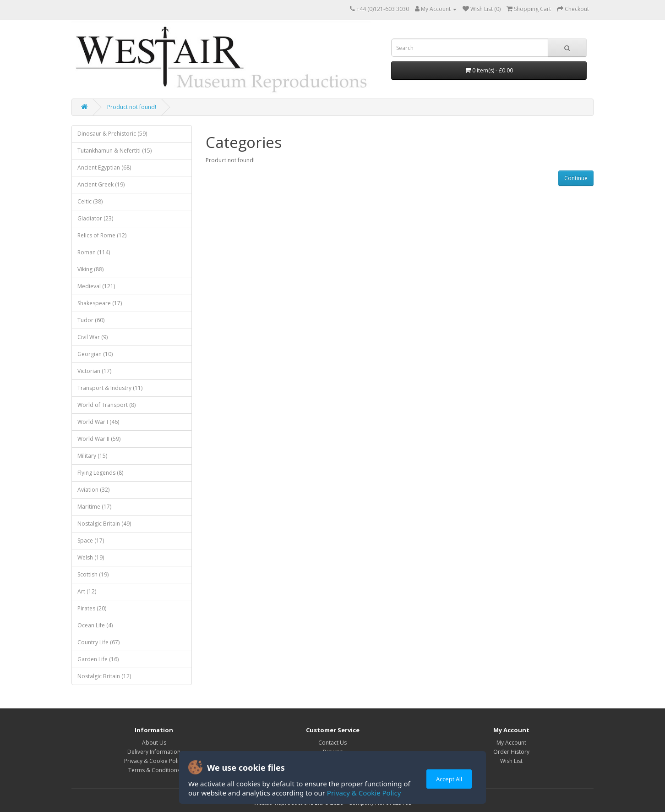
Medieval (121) (96, 286)
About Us (154, 743)
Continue (576, 178)
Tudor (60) (91, 320)
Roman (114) (94, 252)
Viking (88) (90, 269)
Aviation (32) (93, 490)
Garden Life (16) (98, 659)
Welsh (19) (91, 557)
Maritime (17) (94, 507)
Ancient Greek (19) (101, 184)
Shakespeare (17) (100, 303)
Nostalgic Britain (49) (104, 524)
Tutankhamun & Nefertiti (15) (114, 151)
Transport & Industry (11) (110, 388)
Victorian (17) (94, 371)
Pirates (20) (92, 608)
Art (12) (87, 591)
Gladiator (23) (95, 218)
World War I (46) (98, 422)
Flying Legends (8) (100, 473)
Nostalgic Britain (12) (104, 676)
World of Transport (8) (106, 405)
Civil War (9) (93, 337)
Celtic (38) (90, 201)
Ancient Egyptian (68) (104, 167)
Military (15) (92, 456)
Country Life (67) (98, 642)
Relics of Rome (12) (102, 235)
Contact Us (332, 743)
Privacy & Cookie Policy (364, 793)
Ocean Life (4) (95, 625)
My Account (511, 743)
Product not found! (132, 107)
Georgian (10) (95, 354)
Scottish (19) (93, 574)
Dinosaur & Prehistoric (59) (112, 134)
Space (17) (91, 540)
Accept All (449, 779)
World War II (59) (99, 439)
